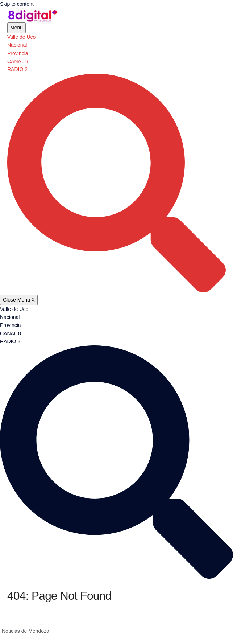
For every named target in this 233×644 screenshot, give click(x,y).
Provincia (18, 53)
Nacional (17, 45)
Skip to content (17, 4)
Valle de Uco (21, 37)
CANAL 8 (18, 61)
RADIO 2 (17, 69)
